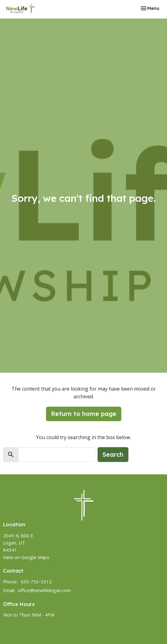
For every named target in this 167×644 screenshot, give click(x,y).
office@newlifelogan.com (44, 590)
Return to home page (84, 414)
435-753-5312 (36, 582)
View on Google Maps (26, 557)
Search (113, 454)
